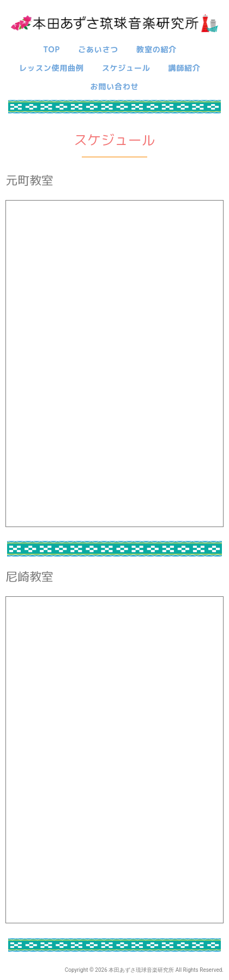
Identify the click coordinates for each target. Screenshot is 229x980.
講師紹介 (185, 68)
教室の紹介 (156, 49)
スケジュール (126, 68)
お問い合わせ (115, 86)
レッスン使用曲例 (51, 68)
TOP (52, 49)
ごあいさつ (98, 49)
